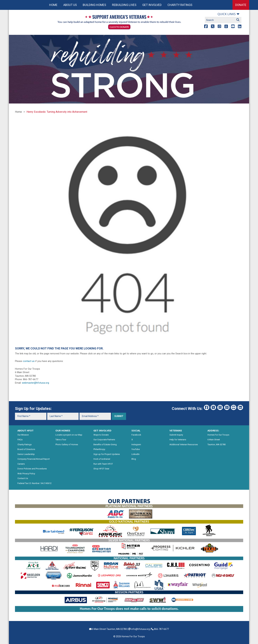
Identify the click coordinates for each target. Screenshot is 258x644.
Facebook (136, 435)
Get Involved (152, 5)
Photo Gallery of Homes (67, 444)
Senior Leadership (26, 454)
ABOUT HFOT (26, 430)
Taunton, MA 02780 (217, 444)
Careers (21, 464)
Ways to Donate (101, 435)
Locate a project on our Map (69, 435)
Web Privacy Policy (26, 474)
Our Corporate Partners (104, 440)
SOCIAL (136, 430)
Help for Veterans (178, 440)
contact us (29, 361)
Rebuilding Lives (124, 5)
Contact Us (23, 478)
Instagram (136, 444)
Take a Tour (61, 440)
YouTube (136, 449)
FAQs (20, 440)
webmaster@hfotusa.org (35, 383)
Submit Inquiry (176, 435)
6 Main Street (214, 440)
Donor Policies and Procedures (32, 469)
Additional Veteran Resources (184, 444)
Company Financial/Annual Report (34, 459)
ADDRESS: (213, 430)
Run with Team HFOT (103, 464)
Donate (241, 5)
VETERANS (176, 430)
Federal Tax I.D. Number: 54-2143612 (34, 483)
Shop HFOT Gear (101, 469)
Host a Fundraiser (102, 459)
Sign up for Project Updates (107, 454)
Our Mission (23, 435)
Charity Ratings (180, 5)
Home (53, 5)
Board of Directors (26, 449)
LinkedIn (135, 454)
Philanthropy (99, 449)
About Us (70, 5)
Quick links (227, 14)
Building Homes (94, 5)
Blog (134, 459)
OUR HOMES (63, 430)
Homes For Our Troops (218, 435)
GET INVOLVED (102, 430)
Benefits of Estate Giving (105, 444)
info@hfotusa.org (141, 629)
